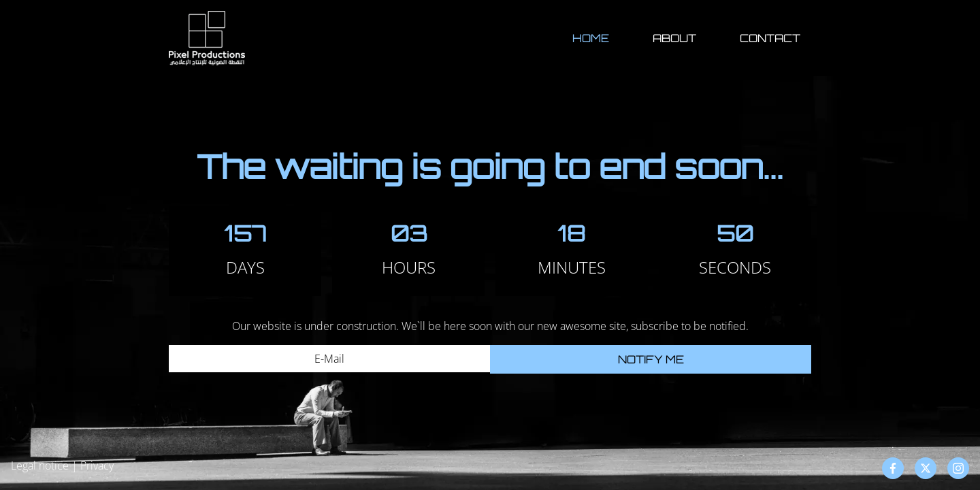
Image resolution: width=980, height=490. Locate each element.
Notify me (651, 359)
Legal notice (40, 465)
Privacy (97, 465)
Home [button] (591, 38)
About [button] (674, 38)
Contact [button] (770, 38)
